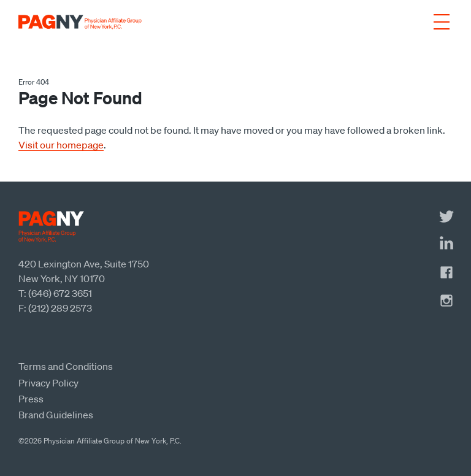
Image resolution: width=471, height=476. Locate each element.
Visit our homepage (61, 145)
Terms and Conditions (66, 366)
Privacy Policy (48, 383)
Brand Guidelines (56, 415)
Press (31, 399)
